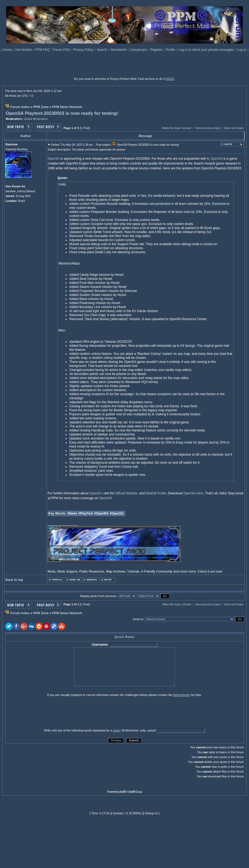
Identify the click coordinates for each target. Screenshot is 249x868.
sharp (117, 730)
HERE (170, 79)
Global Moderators (36, 119)
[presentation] (47, 712)
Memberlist (119, 50)
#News (72, 513)
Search (102, 50)
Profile (171, 50)
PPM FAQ (43, 50)
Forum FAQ (62, 50)
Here (200, 493)
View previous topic (208, 128)
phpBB (123, 792)
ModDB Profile (156, 493)
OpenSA (54, 159)
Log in (242, 50)
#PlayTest (86, 513)
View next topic (234, 128)
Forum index (20, 107)
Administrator (182, 695)
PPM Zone (41, 107)
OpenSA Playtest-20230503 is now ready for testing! (62, 113)
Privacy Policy (84, 50)
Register (157, 50)
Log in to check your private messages (207, 50)
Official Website (126, 493)
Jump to (138, 619)
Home (8, 50)
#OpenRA (101, 513)
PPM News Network (67, 107)
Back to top (14, 580)
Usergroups (139, 50)
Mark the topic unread (176, 128)
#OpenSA (117, 513)
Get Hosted (24, 50)
